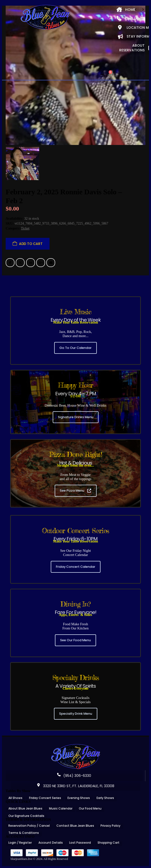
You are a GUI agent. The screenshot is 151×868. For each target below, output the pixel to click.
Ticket (25, 228)
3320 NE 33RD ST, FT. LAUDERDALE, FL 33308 (76, 786)
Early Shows (105, 798)
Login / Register (20, 843)
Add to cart (31, 244)
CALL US (128, 18)
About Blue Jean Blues (25, 808)
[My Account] (102, 74)
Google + (41, 263)
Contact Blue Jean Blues (75, 826)
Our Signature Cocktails (26, 816)
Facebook (10, 263)
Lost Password (80, 843)
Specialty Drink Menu (76, 714)
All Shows (15, 798)
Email (51, 263)
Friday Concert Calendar (76, 567)
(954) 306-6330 (74, 776)
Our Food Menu (90, 808)
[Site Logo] (45, 18)
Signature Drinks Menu (76, 417)
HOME (126, 10)
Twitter (20, 263)
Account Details (51, 843)
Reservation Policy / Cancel (29, 826)
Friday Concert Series (45, 798)
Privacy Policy (110, 826)
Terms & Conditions (24, 833)
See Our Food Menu (75, 640)
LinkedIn (31, 263)
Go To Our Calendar (75, 348)
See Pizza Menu (75, 491)
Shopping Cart (109, 843)
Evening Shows (79, 798)
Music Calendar (61, 808)
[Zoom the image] (76, 746)
